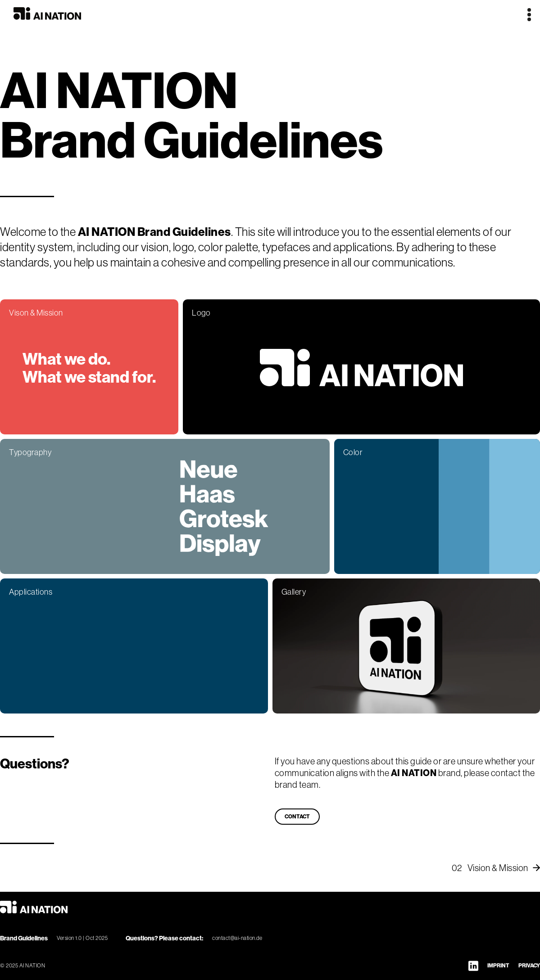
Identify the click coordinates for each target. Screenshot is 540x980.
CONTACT (297, 816)
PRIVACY (529, 965)
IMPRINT (498, 965)
